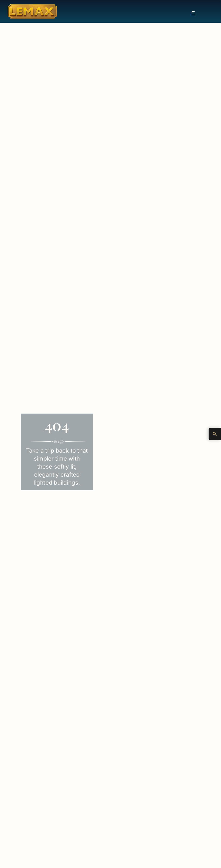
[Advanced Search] (215, 434)
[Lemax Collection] (32, 6)
